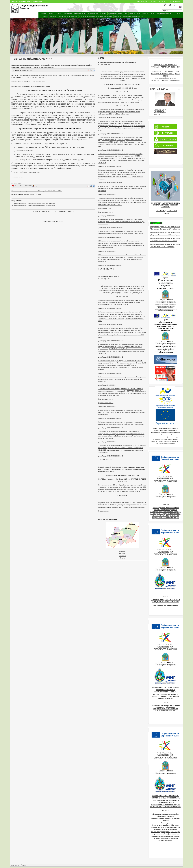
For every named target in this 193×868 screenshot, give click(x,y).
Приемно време (161, 112)
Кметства (103, 14)
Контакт (158, 114)
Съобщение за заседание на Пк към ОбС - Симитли (117, 62)
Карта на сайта (142, 1)
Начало (43, 14)
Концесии (53, 16)
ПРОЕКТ (165, 504)
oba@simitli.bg (122, 481)
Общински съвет (92, 14)
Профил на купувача (115, 14)
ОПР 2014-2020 (135, 14)
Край (70, 212)
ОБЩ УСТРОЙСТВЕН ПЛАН (68, 16)
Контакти (162, 1)
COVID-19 (44, 16)
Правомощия (160, 111)
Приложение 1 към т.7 (106, 208)
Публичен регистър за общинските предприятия (96, 16)
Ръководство (68, 14)
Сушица (122, 558)
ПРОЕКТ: (165, 596)
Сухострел (123, 556)
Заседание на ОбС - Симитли (109, 276)
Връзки (153, 1)
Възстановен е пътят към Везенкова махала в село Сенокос (34, 203)
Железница (123, 554)
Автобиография (161, 109)
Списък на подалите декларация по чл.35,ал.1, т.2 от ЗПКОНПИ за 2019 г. (37, 191)
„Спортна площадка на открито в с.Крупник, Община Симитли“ (165, 601)
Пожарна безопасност (163, 14)
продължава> (19, 177)
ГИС (126, 14)
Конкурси (118, 16)
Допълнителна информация (165, 605)
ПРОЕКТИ (176, 14)
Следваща (62, 212)
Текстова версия (174, 1)
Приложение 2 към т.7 (106, 212)
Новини (50, 14)
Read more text (103, 511)
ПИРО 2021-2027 (148, 14)
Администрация (79, 14)
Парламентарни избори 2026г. (133, 16)
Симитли (58, 14)
